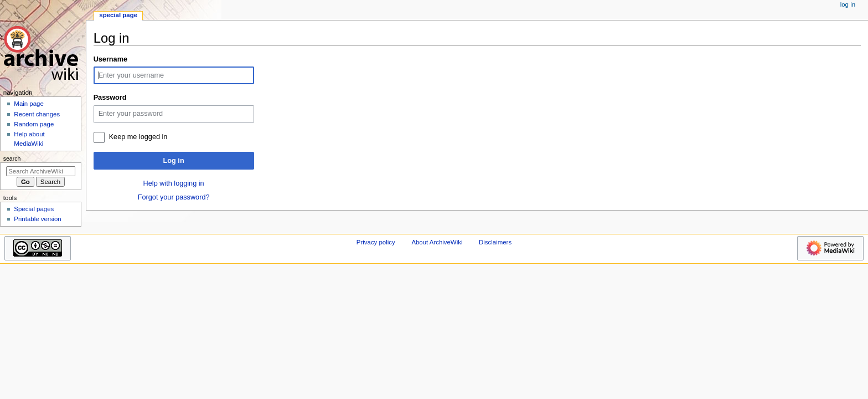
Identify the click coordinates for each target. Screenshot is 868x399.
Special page (118, 15)
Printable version (37, 219)
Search (12, 158)
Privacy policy (376, 242)
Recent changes (37, 114)
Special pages (34, 209)
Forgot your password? (174, 197)
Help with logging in (174, 183)
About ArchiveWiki (437, 242)
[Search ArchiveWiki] (41, 171)
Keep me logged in (138, 137)
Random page (34, 124)
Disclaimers (495, 242)
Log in (174, 161)
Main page (29, 104)
